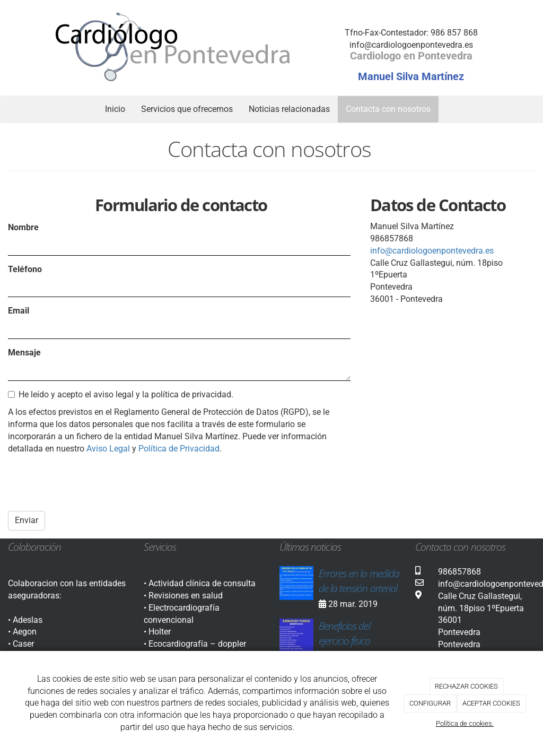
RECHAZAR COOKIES (466, 686)
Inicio (115, 109)
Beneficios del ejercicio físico (344, 633)
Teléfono (25, 269)
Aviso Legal (108, 449)
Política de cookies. (465, 723)
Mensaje (24, 353)
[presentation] (89, 482)
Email (19, 311)
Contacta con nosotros (388, 109)
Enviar (27, 520)
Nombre (23, 227)
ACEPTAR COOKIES (491, 703)
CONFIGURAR (430, 703)
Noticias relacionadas (289, 109)
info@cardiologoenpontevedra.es (432, 251)
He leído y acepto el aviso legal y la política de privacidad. (121, 394)
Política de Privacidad (179, 449)
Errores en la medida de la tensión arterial (359, 581)
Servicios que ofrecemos (187, 109)
